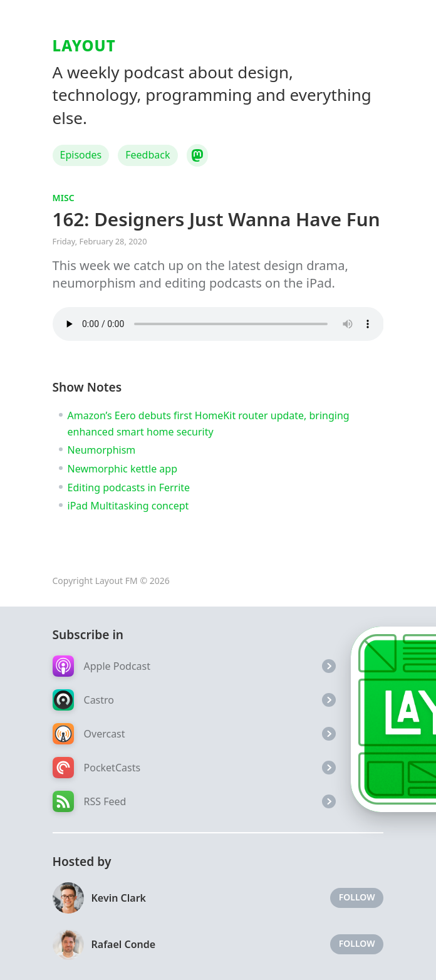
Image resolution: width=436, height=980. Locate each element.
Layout (84, 45)
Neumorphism (102, 450)
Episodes (81, 155)
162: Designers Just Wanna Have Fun (216, 219)
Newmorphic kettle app (122, 469)
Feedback (148, 155)
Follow (357, 897)
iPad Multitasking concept (128, 506)
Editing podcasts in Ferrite (129, 487)
